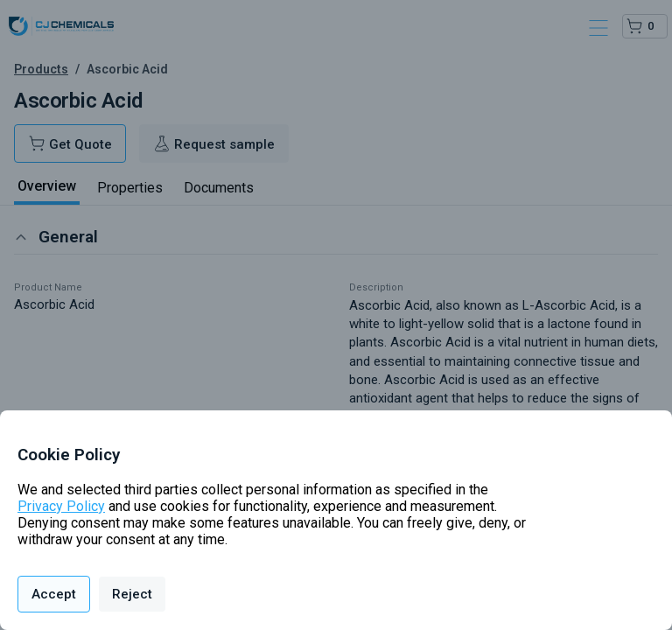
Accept (54, 594)
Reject (132, 594)
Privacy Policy (61, 506)
